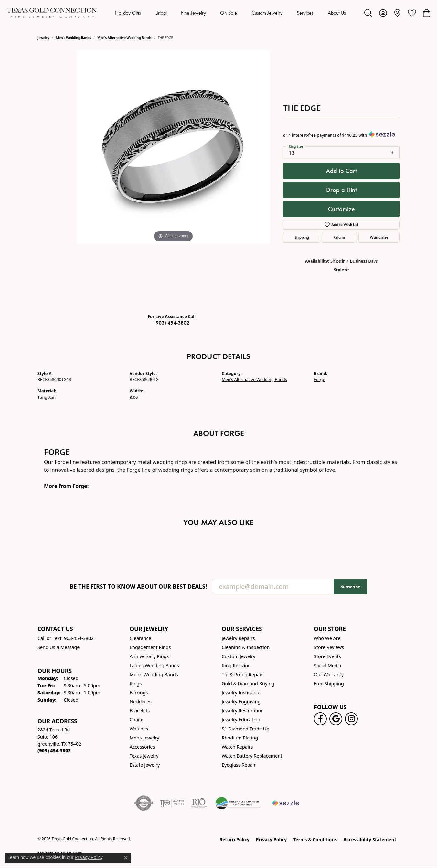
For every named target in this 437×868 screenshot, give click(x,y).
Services (305, 13)
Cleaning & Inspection (246, 647)
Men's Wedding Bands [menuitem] (154, 674)
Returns (339, 237)
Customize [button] (341, 209)
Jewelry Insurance (241, 692)
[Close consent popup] (126, 858)
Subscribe (350, 587)
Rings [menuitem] (136, 683)
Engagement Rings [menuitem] (150, 647)
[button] (368, 13)
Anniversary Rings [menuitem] (149, 656)
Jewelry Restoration (243, 711)
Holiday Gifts (128, 13)
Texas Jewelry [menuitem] (144, 756)
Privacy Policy (271, 839)
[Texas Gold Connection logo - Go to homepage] (52, 13)
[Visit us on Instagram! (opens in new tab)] (351, 719)
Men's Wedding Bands (74, 38)
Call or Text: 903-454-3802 (66, 638)
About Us (337, 13)
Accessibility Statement (370, 839)
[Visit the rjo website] (199, 803)
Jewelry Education (241, 720)
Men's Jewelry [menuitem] (144, 738)
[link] (397, 13)
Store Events (327, 656)
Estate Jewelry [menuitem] (145, 765)
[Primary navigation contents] (231, 13)
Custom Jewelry (267, 13)
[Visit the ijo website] (172, 803)
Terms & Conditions (315, 839)
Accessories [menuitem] (142, 747)
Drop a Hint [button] (341, 190)
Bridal (161, 13)
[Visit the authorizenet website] (144, 803)
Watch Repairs (237, 747)
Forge (320, 379)
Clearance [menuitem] (140, 638)
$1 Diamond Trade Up (245, 729)
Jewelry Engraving (241, 702)
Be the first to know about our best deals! (139, 587)
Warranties (379, 237)
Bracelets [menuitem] (140, 711)
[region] (173, 179)
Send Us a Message (59, 647)
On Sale (229, 13)
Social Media (328, 665)
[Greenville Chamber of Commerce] (238, 803)
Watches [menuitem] (139, 729)
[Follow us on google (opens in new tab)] (336, 719)
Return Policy (234, 839)
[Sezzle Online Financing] (286, 803)
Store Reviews (329, 647)
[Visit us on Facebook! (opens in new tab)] (320, 719)
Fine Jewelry (193, 13)
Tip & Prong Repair (242, 674)
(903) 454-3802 (172, 323)
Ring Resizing (236, 665)
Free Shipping (329, 683)
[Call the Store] (54, 751)
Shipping (302, 237)
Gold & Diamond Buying (248, 683)
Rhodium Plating (240, 738)
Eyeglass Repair (239, 765)
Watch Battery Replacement (252, 756)
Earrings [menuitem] (139, 692)
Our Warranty (329, 674)
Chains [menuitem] (137, 720)
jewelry (43, 38)
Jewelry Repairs (238, 638)
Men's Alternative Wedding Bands (124, 38)
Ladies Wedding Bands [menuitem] (154, 665)
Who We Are (327, 638)
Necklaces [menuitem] (140, 702)
